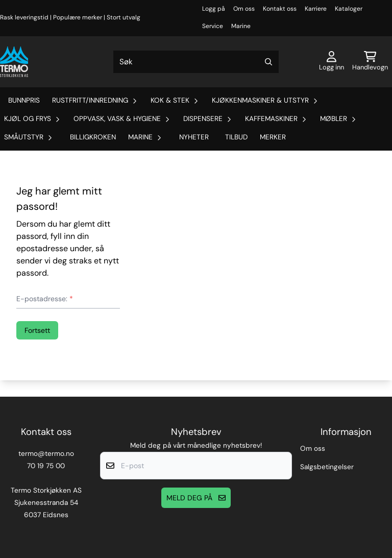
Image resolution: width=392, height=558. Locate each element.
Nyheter (194, 137)
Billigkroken (93, 137)
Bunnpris (24, 100)
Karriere (316, 9)
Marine (241, 26)
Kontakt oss (280, 9)
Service (213, 26)
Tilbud (236, 137)
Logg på (214, 9)
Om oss (244, 9)
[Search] (268, 62)
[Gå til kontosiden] (332, 62)
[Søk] (196, 62)
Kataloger (349, 9)
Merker (273, 137)
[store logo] (14, 62)
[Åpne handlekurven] (370, 62)
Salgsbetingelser (327, 467)
